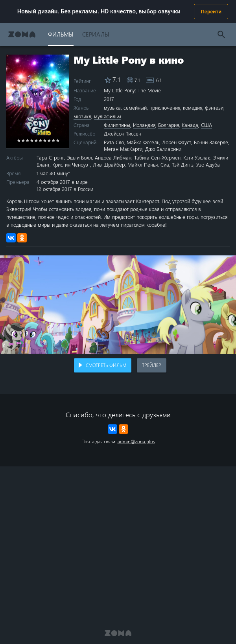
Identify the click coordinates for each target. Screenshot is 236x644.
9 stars (53, 140)
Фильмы (61, 34)
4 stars (32, 140)
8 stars (49, 140)
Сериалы (96, 34)
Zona (22, 34)
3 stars (27, 140)
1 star (19, 140)
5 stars (36, 140)
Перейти (211, 12)
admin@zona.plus (136, 441)
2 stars (23, 140)
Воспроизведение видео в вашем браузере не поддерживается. (118, 305)
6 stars (40, 140)
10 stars (58, 140)
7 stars (45, 140)
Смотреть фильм (106, 365)
